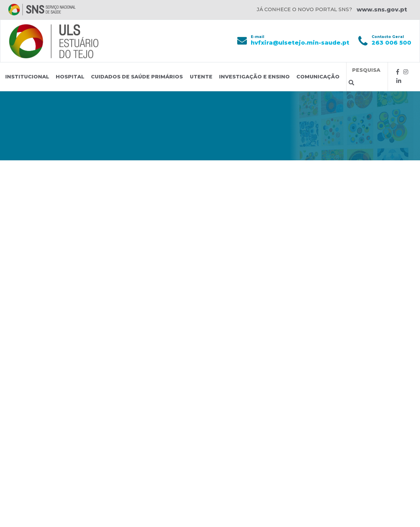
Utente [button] (201, 77)
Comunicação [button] (318, 77)
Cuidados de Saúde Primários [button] (137, 77)
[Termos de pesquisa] (367, 70)
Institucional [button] (27, 77)
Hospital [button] (70, 77)
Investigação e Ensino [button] (254, 77)
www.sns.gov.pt (382, 10)
